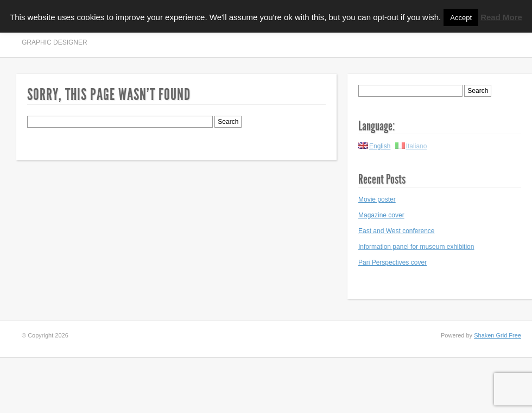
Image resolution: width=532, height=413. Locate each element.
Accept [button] (461, 18)
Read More (501, 17)
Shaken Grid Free (498, 335)
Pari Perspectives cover (392, 262)
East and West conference (397, 231)
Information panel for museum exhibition (416, 247)
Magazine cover (381, 215)
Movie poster (377, 199)
